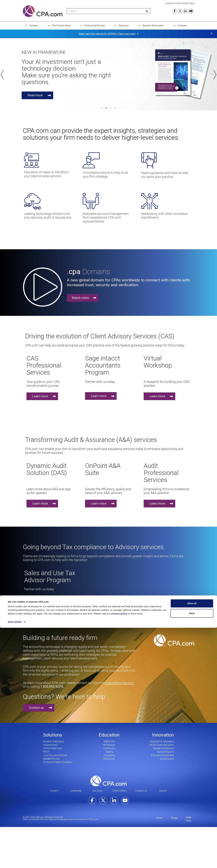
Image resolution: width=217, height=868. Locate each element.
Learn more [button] (40, 396)
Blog (192, 3)
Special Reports (165, 752)
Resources (124, 26)
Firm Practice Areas (61, 26)
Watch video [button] (80, 298)
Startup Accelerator (164, 748)
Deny (192, 457)
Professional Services (95, 26)
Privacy (174, 818)
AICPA (185, 3)
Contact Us (141, 791)
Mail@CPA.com (51, 759)
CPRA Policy (188, 819)
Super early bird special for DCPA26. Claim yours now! (107, 34)
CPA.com (108, 781)
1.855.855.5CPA (52, 687)
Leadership (76, 791)
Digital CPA (109, 741)
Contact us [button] (36, 708)
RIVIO (46, 752)
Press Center (119, 791)
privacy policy (119, 457)
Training (109, 752)
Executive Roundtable (162, 755)
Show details (15, 465)
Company (182, 26)
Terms (159, 818)
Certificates (109, 748)
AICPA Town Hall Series (162, 745)
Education (109, 735)
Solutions (34, 26)
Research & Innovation (153, 26)
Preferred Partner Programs (58, 762)
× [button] (212, 33)
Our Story (98, 791)
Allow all (192, 447)
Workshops (109, 745)
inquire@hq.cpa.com (119, 683)
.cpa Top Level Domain (55, 755)
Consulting (109, 755)
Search (163, 791)
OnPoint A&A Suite (53, 748)
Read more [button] (36, 95)
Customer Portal (173, 3)
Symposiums (167, 759)
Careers (54, 791)
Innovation (163, 735)
